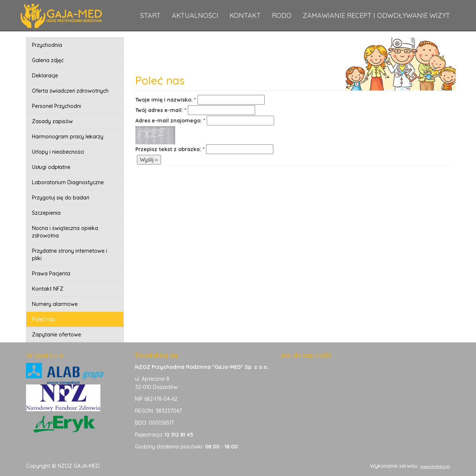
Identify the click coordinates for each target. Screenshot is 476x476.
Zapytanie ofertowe (57, 335)
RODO (282, 15)
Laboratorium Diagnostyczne (68, 182)
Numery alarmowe (55, 304)
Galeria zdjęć (48, 60)
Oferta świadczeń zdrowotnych (70, 91)
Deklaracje (45, 76)
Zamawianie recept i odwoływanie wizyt (376, 15)
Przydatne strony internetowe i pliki (70, 255)
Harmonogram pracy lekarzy (68, 137)
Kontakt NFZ (48, 289)
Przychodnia (47, 45)
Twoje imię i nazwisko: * (166, 100)
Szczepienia (46, 213)
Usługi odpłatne (51, 167)
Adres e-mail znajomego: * (170, 121)
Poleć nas (44, 319)
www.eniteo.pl (435, 466)
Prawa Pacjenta (51, 274)
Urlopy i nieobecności (58, 152)
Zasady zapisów (52, 121)
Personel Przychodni (57, 106)
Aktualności (195, 15)
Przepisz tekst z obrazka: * (170, 149)
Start (150, 15)
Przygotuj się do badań (61, 198)
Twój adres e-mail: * (161, 110)
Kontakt (245, 15)
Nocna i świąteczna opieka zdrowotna (65, 232)
